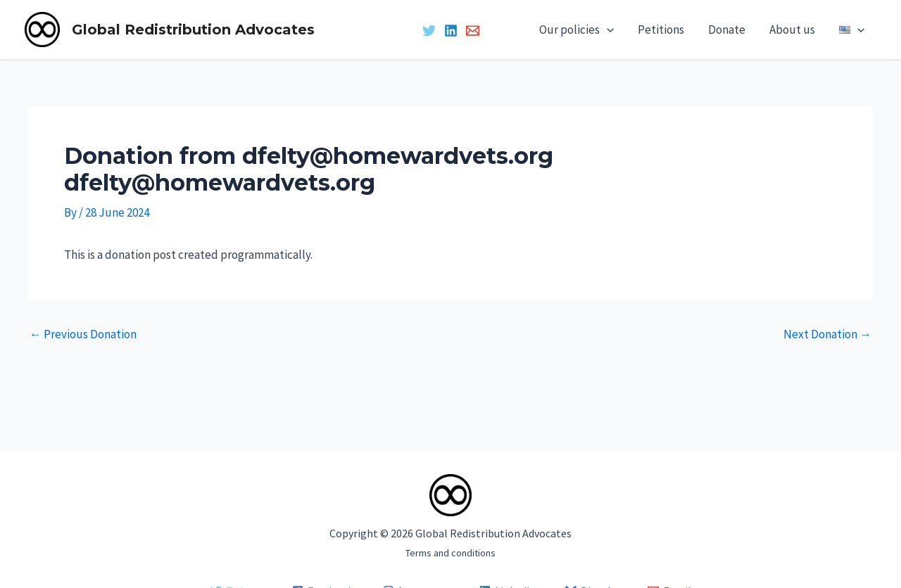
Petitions (661, 30)
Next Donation (827, 334)
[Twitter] (429, 31)
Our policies (576, 30)
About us (792, 30)
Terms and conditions (450, 553)
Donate (727, 30)
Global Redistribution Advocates (193, 30)
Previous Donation (83, 334)
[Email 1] (473, 31)
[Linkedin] (451, 31)
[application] (607, 30)
